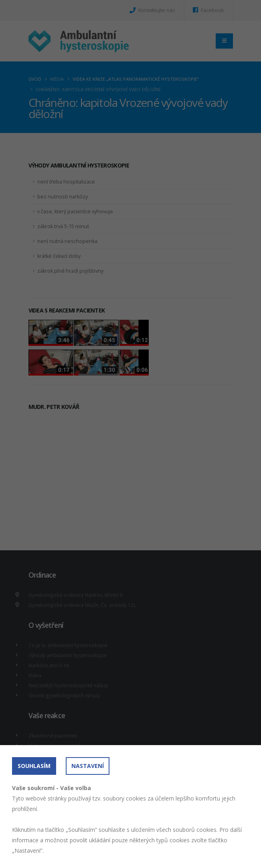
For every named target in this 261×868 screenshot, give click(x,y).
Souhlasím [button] (34, 766)
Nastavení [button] (88, 766)
